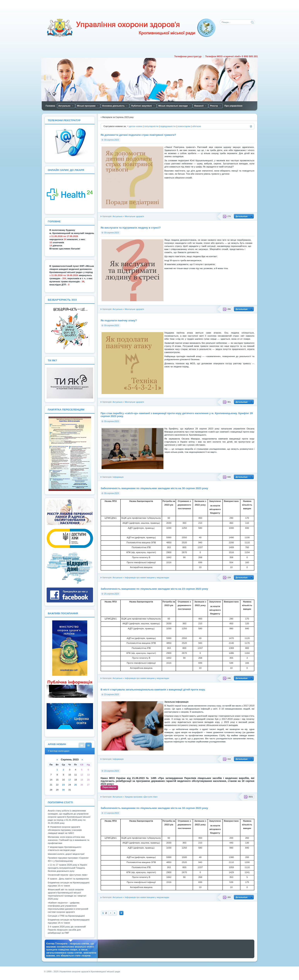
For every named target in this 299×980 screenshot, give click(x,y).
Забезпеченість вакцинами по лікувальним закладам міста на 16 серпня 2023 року (154, 808)
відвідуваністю (168, 126)
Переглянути (109, 787)
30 (63, 790)
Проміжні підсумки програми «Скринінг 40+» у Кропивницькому (68, 859)
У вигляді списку (82, 745)
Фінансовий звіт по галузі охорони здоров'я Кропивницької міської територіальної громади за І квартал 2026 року (67, 894)
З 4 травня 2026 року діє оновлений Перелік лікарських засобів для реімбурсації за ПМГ (67, 930)
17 (70, 780)
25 (76, 785)
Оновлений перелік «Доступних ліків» (68, 875)
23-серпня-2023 (111, 694)
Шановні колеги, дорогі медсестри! (66, 854)
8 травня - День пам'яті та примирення (68, 879)
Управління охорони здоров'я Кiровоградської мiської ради (131, 28)
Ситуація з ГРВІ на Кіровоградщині (66, 916)
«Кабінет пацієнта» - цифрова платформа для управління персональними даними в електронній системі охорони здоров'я (68, 907)
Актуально (117, 216)
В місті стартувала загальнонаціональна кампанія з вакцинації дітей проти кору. (153, 690)
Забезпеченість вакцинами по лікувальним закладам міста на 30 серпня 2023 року (154, 488)
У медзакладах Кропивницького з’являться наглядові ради (64, 849)
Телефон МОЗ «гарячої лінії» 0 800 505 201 (232, 56)
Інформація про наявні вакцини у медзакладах (147, 577)
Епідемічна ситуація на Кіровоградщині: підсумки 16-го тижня (69, 884)
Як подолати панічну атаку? (119, 320)
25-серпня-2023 (111, 594)
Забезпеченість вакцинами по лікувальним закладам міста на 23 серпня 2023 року (154, 589)
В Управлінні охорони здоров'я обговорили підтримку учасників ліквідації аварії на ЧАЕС (65, 830)
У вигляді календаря (88, 745)
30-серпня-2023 (111, 140)
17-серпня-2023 (111, 813)
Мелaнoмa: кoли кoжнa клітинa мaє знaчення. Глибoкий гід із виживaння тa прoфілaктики (69, 840)
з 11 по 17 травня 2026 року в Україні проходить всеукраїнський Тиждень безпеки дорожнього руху (67, 868)
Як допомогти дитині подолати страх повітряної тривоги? (138, 135)
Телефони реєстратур (188, 56)
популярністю (151, 126)
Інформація (118, 477)
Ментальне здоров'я (134, 216)
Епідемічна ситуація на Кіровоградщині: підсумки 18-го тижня (69, 921)
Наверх (121, 913)
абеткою (197, 126)
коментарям (184, 126)
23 (63, 785)
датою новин (136, 126)
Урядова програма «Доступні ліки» (141, 797)
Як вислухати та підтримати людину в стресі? (131, 228)
